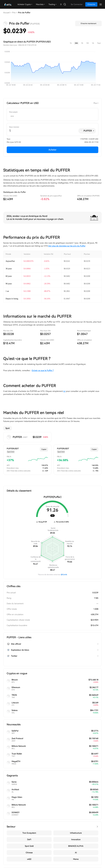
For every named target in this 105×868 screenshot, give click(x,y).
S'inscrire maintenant (88, 23)
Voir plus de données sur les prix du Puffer (67, 246)
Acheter (52, 150)
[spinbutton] (52, 116)
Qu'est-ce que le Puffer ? (43, 370)
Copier (44, 449)
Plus (95, 103)
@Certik (64, 575)
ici (64, 391)
